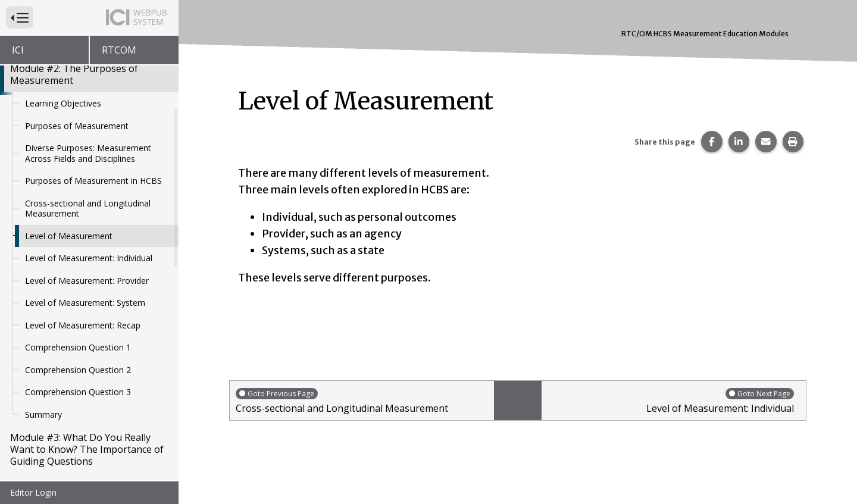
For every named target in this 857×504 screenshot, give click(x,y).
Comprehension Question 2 (78, 370)
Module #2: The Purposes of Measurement (74, 74)
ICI (18, 50)
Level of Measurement (69, 236)
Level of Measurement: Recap (83, 325)
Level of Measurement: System (85, 303)
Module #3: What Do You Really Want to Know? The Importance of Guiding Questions (87, 449)
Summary (43, 414)
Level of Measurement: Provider (87, 281)
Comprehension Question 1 (78, 347)
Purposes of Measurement (77, 126)
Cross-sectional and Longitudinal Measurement (88, 209)
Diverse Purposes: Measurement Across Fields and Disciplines (88, 153)
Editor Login (33, 492)
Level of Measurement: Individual (89, 258)
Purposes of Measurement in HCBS (93, 181)
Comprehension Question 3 (78, 392)
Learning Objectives (63, 103)
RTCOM (119, 50)
